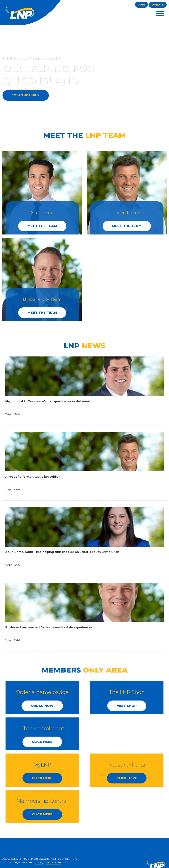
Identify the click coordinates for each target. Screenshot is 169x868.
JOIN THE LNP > (26, 95)
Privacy (39, 862)
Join (141, 5)
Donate (158, 5)
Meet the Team (42, 226)
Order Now (42, 706)
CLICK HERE (42, 742)
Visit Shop (127, 706)
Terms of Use (53, 862)
